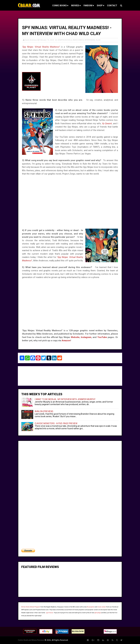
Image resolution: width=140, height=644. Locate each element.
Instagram (86, 337)
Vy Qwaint (107, 123)
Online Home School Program (31, 607)
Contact (112, 6)
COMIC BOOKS (60, 6)
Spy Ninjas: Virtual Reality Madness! (41, 47)
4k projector (91, 607)
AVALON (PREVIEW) (44, 411)
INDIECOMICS (78, 40)
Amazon (66, 340)
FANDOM (89, 6)
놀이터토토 (50, 613)
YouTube (102, 337)
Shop (100, 6)
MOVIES (76, 6)
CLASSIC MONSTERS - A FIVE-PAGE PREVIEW (56, 423)
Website (75, 337)
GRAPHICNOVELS (65, 40)
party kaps (98, 613)
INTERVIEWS (90, 40)
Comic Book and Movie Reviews (31, 640)
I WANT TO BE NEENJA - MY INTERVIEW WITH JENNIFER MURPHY (65, 399)
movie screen (102, 607)
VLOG (98, 40)
